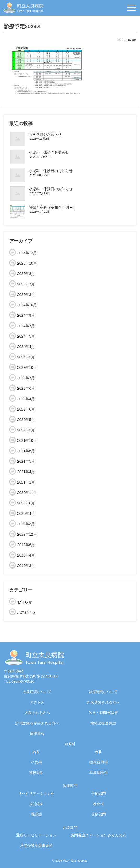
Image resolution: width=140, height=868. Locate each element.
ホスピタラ (26, 612)
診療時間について (103, 692)
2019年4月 (26, 555)
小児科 (36, 762)
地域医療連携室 (103, 723)
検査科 (98, 804)
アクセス (37, 702)
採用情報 (37, 733)
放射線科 (36, 804)
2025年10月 (27, 263)
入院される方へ (37, 713)
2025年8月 (26, 274)
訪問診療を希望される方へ (37, 723)
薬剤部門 (98, 814)
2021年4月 (26, 472)
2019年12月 (27, 534)
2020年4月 (26, 514)
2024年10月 (27, 305)
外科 (98, 752)
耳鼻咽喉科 (98, 773)
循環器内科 (98, 762)
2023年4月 (26, 399)
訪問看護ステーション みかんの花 (98, 835)
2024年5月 (26, 336)
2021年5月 (26, 461)
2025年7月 (26, 284)
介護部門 (70, 827)
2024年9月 (26, 315)
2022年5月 (26, 420)
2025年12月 (27, 253)
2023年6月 (26, 388)
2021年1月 (26, 482)
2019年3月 (26, 566)
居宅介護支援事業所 (36, 846)
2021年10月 (27, 441)
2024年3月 (26, 357)
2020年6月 (26, 503)
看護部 (36, 814)
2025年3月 (26, 295)
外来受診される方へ (103, 702)
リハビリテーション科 (36, 793)
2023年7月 (26, 378)
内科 (36, 752)
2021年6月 (26, 451)
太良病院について (37, 692)
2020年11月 (27, 493)
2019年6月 (26, 545)
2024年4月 (26, 347)
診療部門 (70, 786)
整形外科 (36, 773)
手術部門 (98, 793)
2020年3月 (26, 524)
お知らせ (25, 602)
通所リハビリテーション (36, 835)
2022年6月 (26, 409)
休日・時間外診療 (103, 713)
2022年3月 (26, 430)
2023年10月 (27, 368)
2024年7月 (26, 326)
